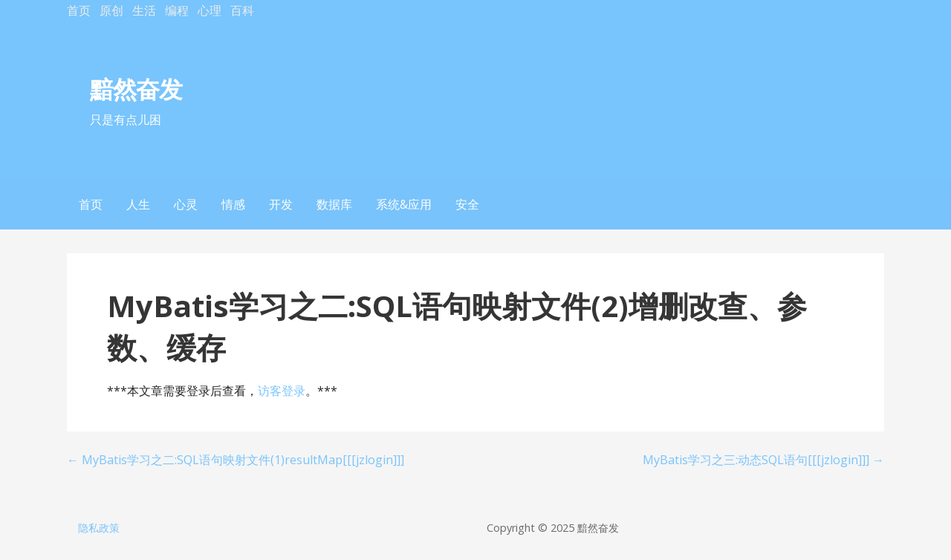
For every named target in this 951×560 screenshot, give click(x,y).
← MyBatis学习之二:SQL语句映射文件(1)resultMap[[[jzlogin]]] (236, 460)
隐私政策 (99, 528)
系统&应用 (404, 204)
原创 (111, 10)
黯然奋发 (136, 89)
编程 (177, 10)
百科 (242, 10)
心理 (210, 10)
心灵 (186, 204)
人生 (138, 204)
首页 (79, 10)
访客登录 (282, 391)
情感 (233, 204)
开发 (281, 204)
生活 (144, 10)
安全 (467, 204)
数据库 (334, 204)
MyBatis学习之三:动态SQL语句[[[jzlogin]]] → (763, 460)
